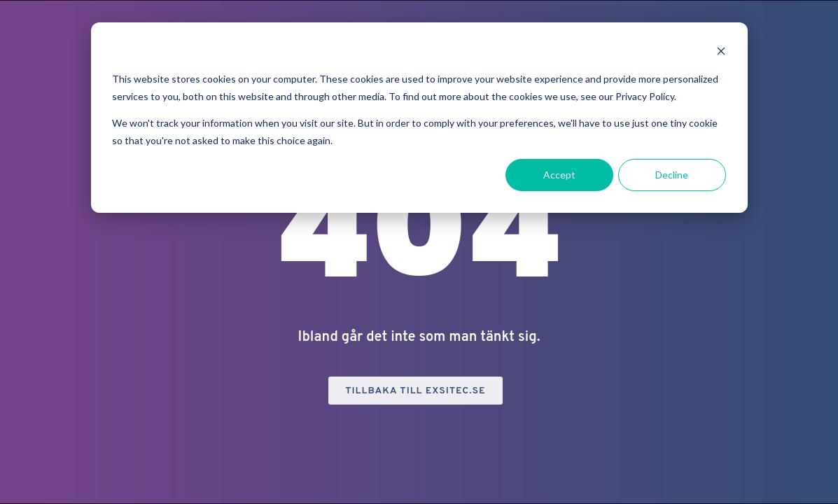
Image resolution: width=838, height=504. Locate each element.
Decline (672, 175)
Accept (559, 175)
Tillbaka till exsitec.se (415, 391)
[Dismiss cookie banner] (721, 53)
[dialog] (419, 118)
